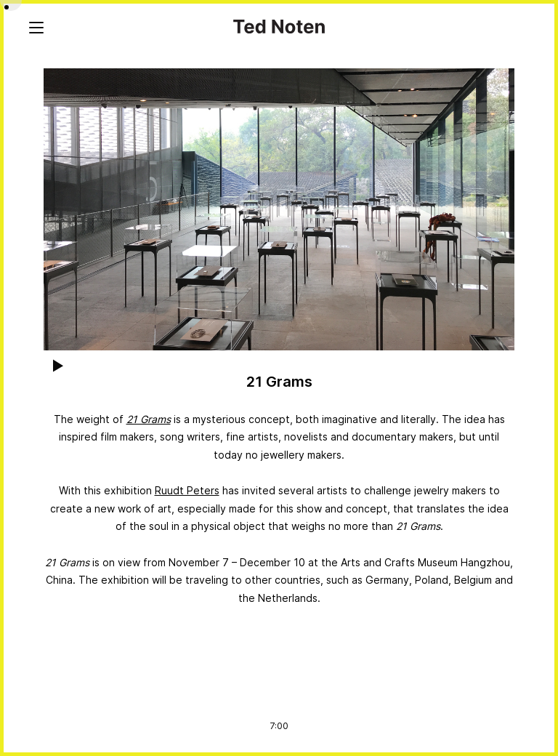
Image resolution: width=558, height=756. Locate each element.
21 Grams (149, 419)
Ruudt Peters (187, 490)
